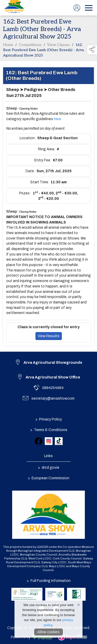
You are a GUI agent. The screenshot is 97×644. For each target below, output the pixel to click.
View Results (49, 337)
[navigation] (89, 8)
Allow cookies (48, 632)
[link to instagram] (49, 441)
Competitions (30, 46)
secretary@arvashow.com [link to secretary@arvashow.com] (53, 398)
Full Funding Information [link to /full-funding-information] (48, 581)
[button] (92, 50)
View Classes (58, 46)
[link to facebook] (39, 441)
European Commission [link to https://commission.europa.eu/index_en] (49, 478)
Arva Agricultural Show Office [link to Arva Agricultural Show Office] (53, 377)
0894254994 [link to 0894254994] (53, 388)
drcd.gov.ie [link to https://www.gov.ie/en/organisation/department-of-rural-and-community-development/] (49, 467)
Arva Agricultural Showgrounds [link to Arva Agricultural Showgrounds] (53, 363)
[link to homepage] (14, 8)
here (57, 120)
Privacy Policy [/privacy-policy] (49, 419)
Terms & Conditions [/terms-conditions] (48, 430)
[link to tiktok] (59, 441)
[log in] (77, 8)
